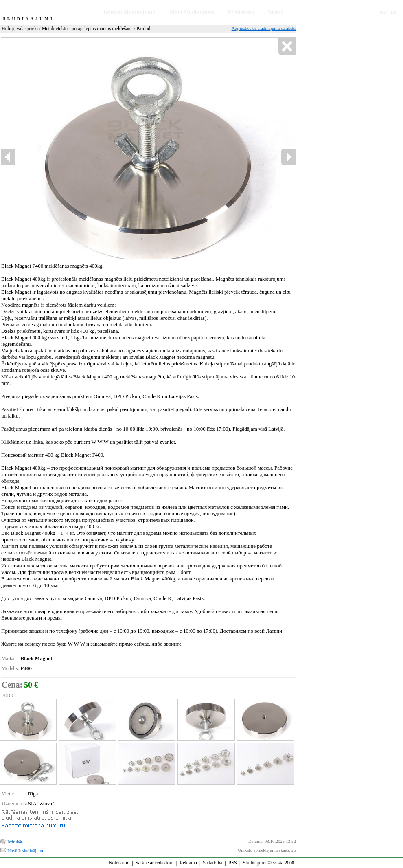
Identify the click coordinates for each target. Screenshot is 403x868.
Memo (276, 12)
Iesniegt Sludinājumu (129, 12)
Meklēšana (241, 12)
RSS (233, 863)
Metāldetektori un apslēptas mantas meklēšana (87, 29)
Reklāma (188, 863)
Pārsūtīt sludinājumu (26, 850)
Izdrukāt (15, 842)
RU (383, 12)
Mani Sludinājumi (192, 12)
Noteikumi (119, 863)
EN (394, 12)
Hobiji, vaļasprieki (20, 29)
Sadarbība (212, 863)
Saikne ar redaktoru (155, 863)
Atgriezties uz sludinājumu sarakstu (264, 28)
